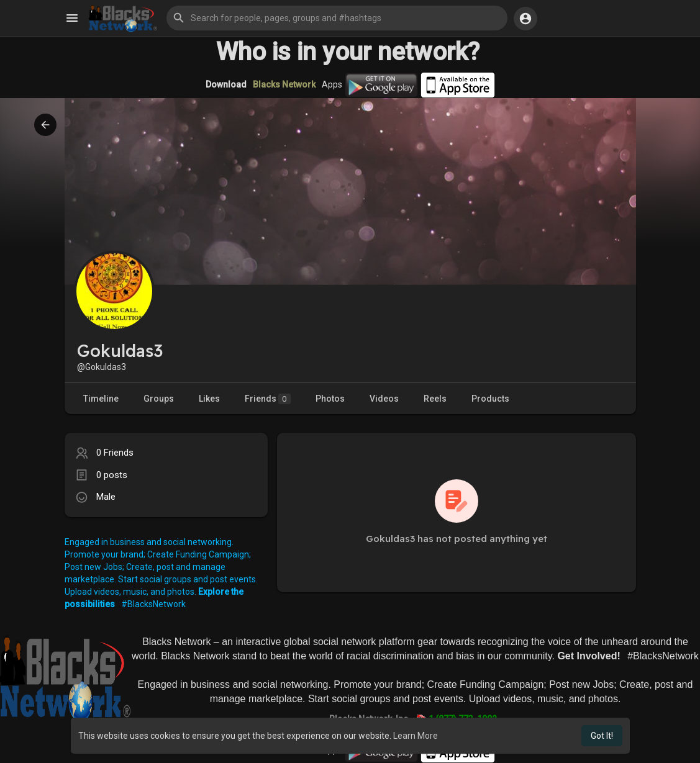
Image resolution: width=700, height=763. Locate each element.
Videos (384, 399)
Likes (209, 399)
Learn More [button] (416, 736)
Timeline (101, 399)
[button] (337, 18)
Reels (435, 399)
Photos (330, 399)
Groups (159, 399)
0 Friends (115, 453)
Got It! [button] (602, 736)
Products (490, 399)
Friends (268, 399)
